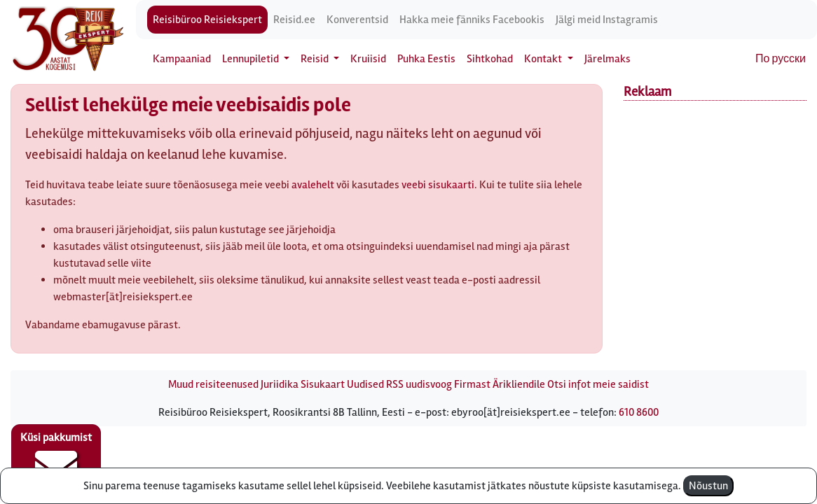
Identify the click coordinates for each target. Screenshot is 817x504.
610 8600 (639, 412)
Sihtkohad (490, 59)
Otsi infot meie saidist (598, 384)
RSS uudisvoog (419, 384)
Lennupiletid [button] (252, 59)
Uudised (365, 384)
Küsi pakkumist (56, 459)
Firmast (472, 384)
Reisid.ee (294, 20)
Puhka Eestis (426, 59)
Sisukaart (323, 384)
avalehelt (313, 185)
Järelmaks (607, 59)
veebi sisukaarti (438, 185)
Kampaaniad (182, 59)
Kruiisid (368, 59)
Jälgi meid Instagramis (607, 20)
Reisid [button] (316, 59)
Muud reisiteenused (213, 384)
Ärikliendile (519, 384)
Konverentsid (357, 20)
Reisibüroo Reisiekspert (207, 20)
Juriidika (280, 384)
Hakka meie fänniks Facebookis (472, 20)
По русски (781, 59)
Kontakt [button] (544, 59)
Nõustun (708, 486)
